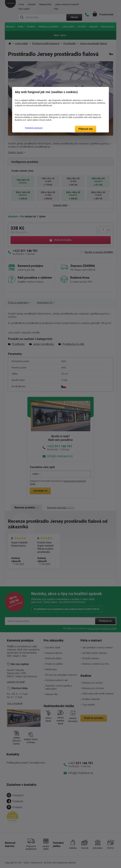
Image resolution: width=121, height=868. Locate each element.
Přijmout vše (86, 129)
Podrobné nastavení (34, 128)
